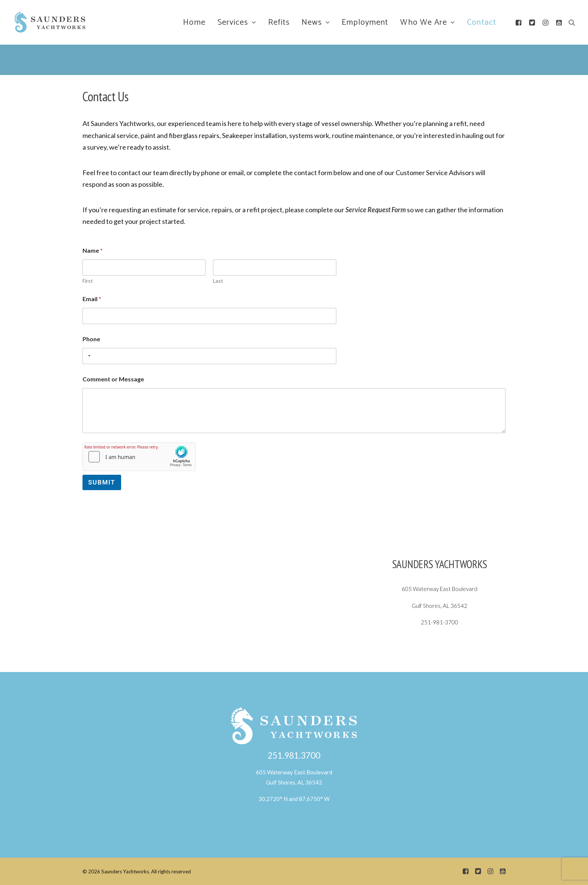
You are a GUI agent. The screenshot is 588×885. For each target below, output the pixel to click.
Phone (91, 339)
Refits (279, 22)
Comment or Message (113, 379)
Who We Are (427, 22)
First (88, 281)
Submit (102, 482)
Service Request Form (376, 210)
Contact (481, 22)
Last (218, 281)
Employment (365, 22)
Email (92, 299)
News (316, 22)
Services (237, 22)
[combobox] (88, 356)
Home (194, 22)
